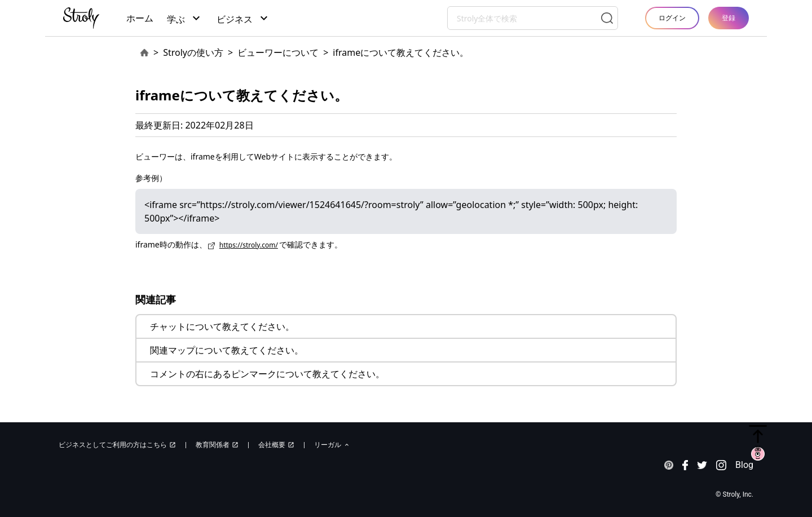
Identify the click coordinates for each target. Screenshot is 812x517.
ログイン (672, 18)
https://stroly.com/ (249, 245)
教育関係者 (217, 445)
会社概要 (276, 445)
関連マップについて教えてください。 (227, 350)
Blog (744, 465)
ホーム (140, 18)
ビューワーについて (278, 52)
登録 (729, 18)
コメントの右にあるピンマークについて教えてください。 (267, 374)
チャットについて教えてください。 (222, 326)
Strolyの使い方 (193, 52)
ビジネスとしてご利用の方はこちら (117, 445)
